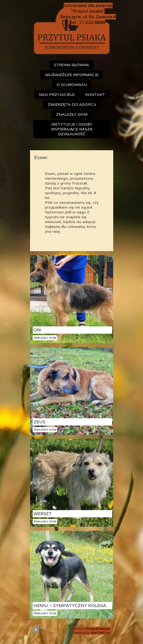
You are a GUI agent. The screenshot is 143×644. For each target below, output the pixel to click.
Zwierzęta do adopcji (72, 104)
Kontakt (95, 95)
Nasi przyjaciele (57, 95)
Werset (43, 514)
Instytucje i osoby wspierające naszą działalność (72, 129)
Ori (37, 330)
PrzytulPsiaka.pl (99, 629)
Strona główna (71, 65)
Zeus (39, 422)
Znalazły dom (72, 114)
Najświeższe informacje (72, 75)
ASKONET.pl (100, 633)
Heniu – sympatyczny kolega (70, 606)
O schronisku (72, 85)
